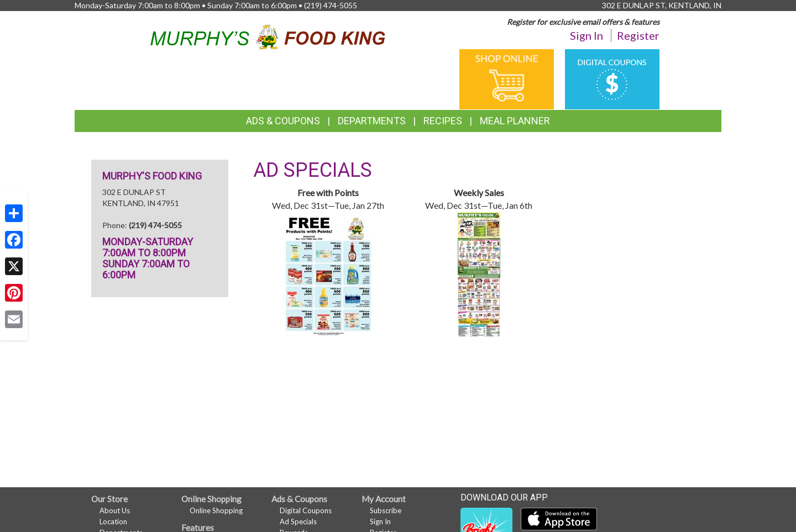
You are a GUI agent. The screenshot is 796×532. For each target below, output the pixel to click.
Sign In (586, 35)
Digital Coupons (306, 510)
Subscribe (386, 510)
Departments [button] (372, 121)
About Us (115, 510)
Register (638, 35)
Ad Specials (298, 522)
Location (113, 522)
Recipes (443, 121)
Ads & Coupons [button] (283, 121)
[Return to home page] (268, 35)
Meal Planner (515, 121)
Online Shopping (216, 510)
